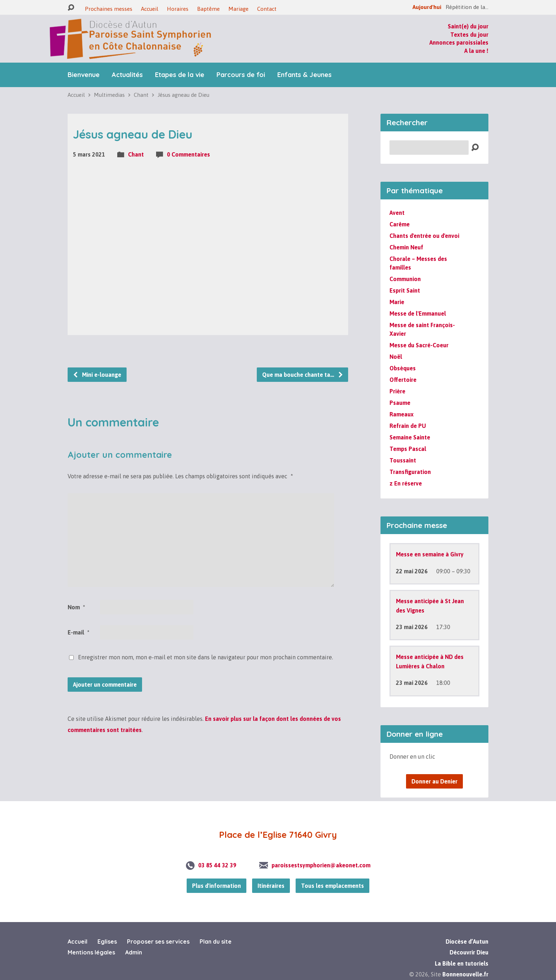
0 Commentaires (188, 154)
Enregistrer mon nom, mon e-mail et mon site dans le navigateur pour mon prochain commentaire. (206, 657)
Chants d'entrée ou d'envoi (424, 236)
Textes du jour (469, 35)
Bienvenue (84, 75)
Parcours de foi (241, 75)
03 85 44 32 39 (217, 865)
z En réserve (406, 483)
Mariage (238, 9)
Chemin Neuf (406, 247)
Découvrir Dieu (469, 952)
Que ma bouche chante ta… (303, 375)
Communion (405, 279)
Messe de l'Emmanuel (418, 313)
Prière (397, 391)
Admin (134, 952)
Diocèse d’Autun (467, 941)
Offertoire (403, 380)
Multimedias (109, 95)
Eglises (107, 941)
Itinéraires (271, 886)
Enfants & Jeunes (304, 75)
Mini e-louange (97, 375)
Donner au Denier (434, 781)
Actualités (127, 75)
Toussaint (403, 460)
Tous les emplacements (332, 886)
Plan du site (216, 941)
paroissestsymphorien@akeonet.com (321, 865)
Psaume (400, 403)
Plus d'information (217, 886)
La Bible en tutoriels (462, 963)
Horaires (178, 9)
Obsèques (403, 368)
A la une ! (476, 51)
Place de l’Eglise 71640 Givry (278, 835)
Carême (400, 224)
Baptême (208, 9)
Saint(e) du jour (468, 26)
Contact (267, 9)
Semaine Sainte (410, 437)
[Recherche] (429, 148)
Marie (397, 302)
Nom (76, 607)
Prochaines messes (109, 9)
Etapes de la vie (180, 75)
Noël (396, 357)
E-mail (78, 632)
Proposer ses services (158, 941)
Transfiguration (410, 472)
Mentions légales (91, 952)
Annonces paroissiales (459, 42)
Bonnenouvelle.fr (465, 974)
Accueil (150, 9)
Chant (141, 95)
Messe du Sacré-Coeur (419, 345)
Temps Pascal (408, 449)
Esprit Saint (405, 290)
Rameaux (402, 414)
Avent (397, 213)
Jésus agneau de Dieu (183, 95)
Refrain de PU (408, 426)
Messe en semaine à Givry (430, 554)
